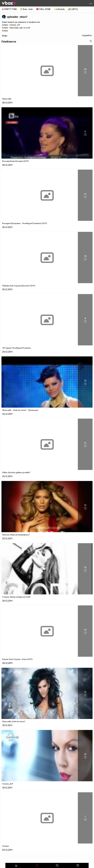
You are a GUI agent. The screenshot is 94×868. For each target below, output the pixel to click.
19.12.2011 (7, 725)
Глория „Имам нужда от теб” (16, 597)
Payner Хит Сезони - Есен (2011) (17, 659)
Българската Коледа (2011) (15, 161)
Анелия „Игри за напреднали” (16, 535)
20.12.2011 (7, 601)
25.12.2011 (7, 227)
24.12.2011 (7, 352)
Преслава (7, 99)
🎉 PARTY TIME (9, 9)
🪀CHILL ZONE (43, 9)
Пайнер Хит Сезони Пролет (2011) (19, 286)
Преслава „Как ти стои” (20, 28)
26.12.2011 (7, 103)
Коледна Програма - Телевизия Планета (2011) (25, 223)
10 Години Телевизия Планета (16, 348)
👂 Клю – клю (26, 9)
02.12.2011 (7, 850)
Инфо (5, 36)
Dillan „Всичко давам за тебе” (16, 472)
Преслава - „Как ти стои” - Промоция (20, 410)
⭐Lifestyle (59, 9)
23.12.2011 (7, 476)
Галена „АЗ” (15, 25)
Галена (5, 846)
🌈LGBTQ (73, 9)
